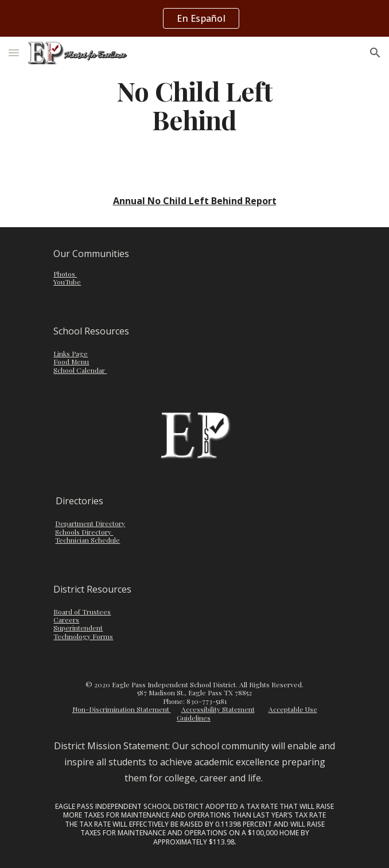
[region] (194, 18)
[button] (14, 52)
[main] (194, 105)
